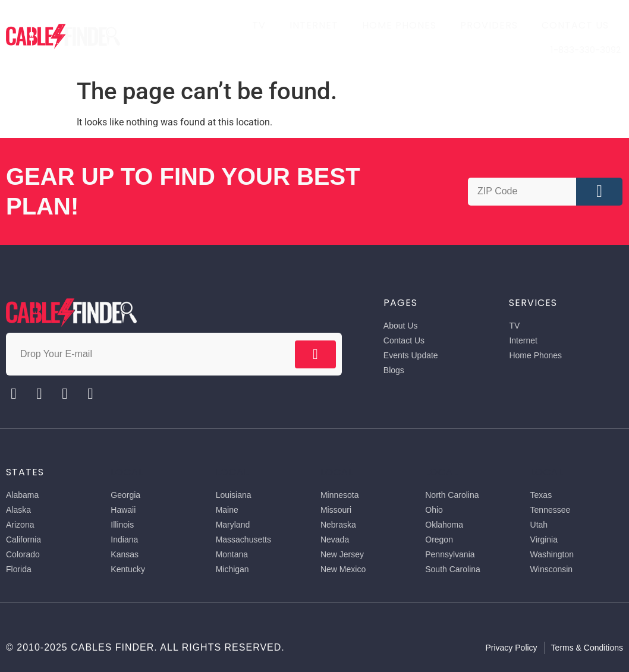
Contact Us (575, 25)
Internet (314, 25)
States (25, 472)
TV (259, 25)
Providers (489, 25)
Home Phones (399, 25)
